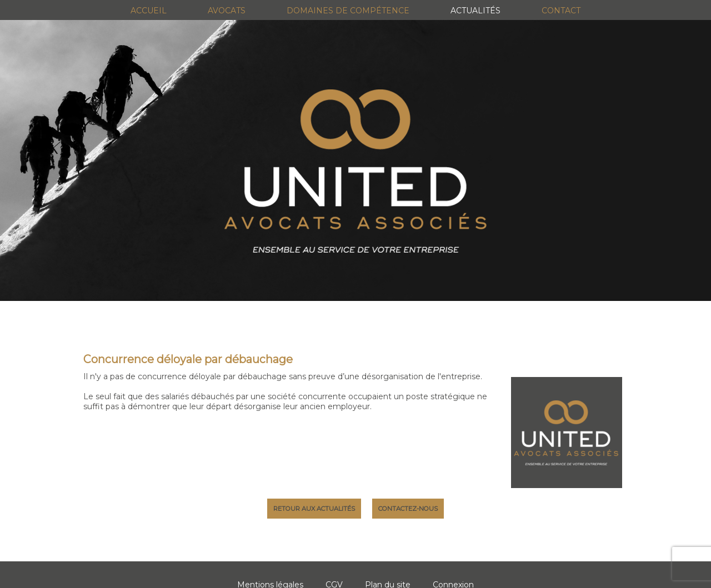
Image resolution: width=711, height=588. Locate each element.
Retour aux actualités (314, 509)
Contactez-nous (408, 509)
